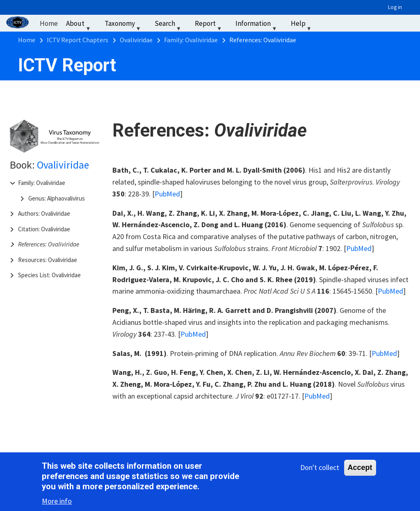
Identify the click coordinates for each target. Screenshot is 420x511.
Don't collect (320, 468)
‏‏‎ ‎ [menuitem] (326, 23)
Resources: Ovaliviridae (48, 260)
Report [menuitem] (209, 25)
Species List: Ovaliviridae (49, 275)
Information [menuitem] (257, 25)
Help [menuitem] (302, 25)
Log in (395, 7)
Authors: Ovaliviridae (44, 213)
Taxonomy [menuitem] (124, 25)
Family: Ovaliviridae (42, 183)
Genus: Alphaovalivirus (57, 198)
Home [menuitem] (49, 23)
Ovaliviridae (63, 165)
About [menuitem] (79, 25)
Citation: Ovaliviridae (44, 229)
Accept (360, 468)
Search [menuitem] (169, 25)
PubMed (167, 194)
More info (57, 502)
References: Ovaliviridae (49, 244)
